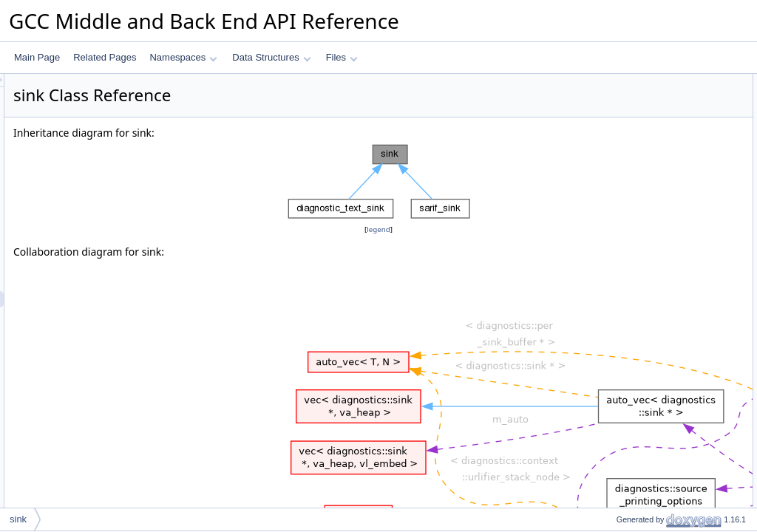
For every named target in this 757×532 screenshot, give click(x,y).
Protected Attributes (631, 115)
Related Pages (105, 57)
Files (342, 57)
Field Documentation (633, 180)
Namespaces (183, 57)
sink (612, 98)
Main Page (37, 57)
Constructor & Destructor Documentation (672, 147)
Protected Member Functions (649, 82)
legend (381, 229)
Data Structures (271, 57)
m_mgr (618, 131)
